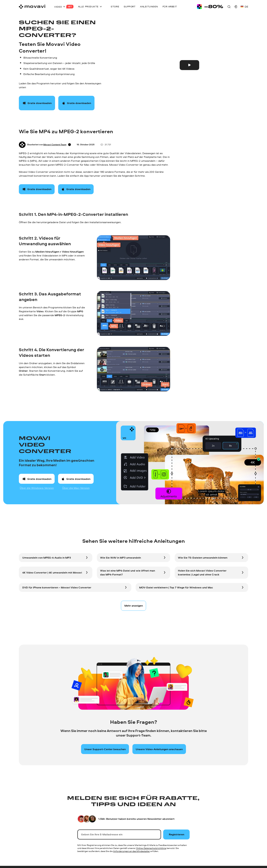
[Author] (22, 145)
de (244, 7)
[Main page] (32, 7)
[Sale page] (210, 7)
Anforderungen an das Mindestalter (132, 851)
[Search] (229, 7)
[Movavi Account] (235, 7)
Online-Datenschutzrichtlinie (151, 848)
